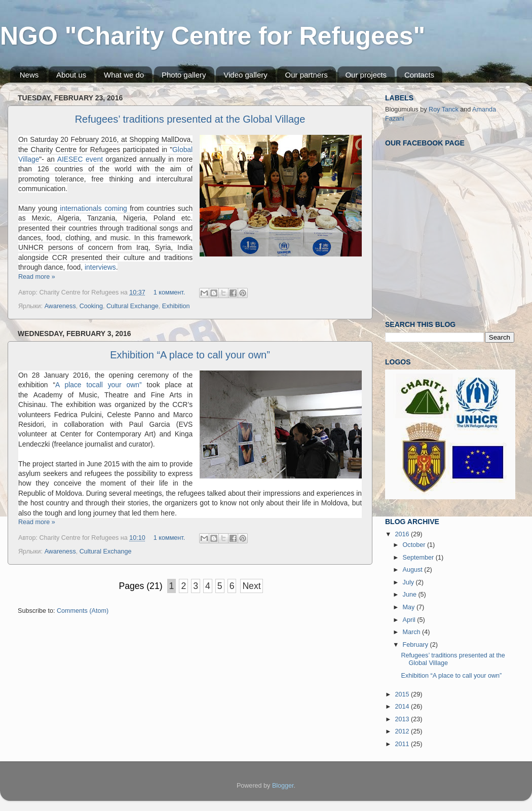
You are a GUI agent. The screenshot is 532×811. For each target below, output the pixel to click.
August (414, 570)
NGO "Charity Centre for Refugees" (213, 36)
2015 (403, 694)
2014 (403, 707)
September (419, 558)
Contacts (419, 75)
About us (71, 75)
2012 (403, 731)
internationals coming (95, 208)
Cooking (91, 306)
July (409, 582)
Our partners (306, 75)
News (29, 75)
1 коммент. (169, 292)
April (410, 620)
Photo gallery (184, 75)
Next (251, 586)
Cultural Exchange (132, 306)
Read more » (37, 277)
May (410, 607)
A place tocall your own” (99, 385)
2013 (403, 719)
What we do (124, 75)
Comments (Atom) (83, 611)
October (415, 545)
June (411, 595)
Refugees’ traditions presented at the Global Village (190, 119)
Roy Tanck (444, 109)
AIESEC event (80, 159)
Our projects (366, 75)
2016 (403, 534)
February (416, 645)
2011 (403, 744)
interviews (99, 267)
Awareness (60, 306)
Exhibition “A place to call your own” (190, 355)
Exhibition (176, 306)
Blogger (283, 786)
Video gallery (245, 75)
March (413, 632)
